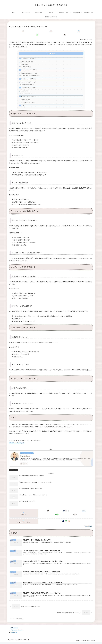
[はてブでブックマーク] (51, 31)
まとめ (23, 106)
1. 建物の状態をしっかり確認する (30, 55)
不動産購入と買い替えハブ (17, 444)
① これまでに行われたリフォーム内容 (30, 71)
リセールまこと (25, 457)
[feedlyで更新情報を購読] (24, 465)
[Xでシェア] (23, 31)
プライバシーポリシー (17, 632)
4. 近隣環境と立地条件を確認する (30, 87)
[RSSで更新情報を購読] (26, 465)
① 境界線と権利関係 (26, 100)
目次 (50, 50)
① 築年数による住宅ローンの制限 (29, 81)
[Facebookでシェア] (37, 31)
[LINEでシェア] (65, 31)
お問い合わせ (14, 630)
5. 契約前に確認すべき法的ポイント (30, 97)
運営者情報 (14, 634)
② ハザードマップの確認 (27, 93)
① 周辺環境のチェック (26, 91)
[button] (79, 31)
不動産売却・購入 (14, 471)
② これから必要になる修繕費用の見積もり (31, 74)
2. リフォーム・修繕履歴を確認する (30, 68)
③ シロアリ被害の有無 (26, 64)
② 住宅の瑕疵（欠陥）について (28, 103)
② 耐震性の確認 (25, 61)
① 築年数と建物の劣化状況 (27, 59)
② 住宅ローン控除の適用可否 (28, 83)
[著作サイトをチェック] (21, 465)
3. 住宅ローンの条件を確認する (29, 77)
